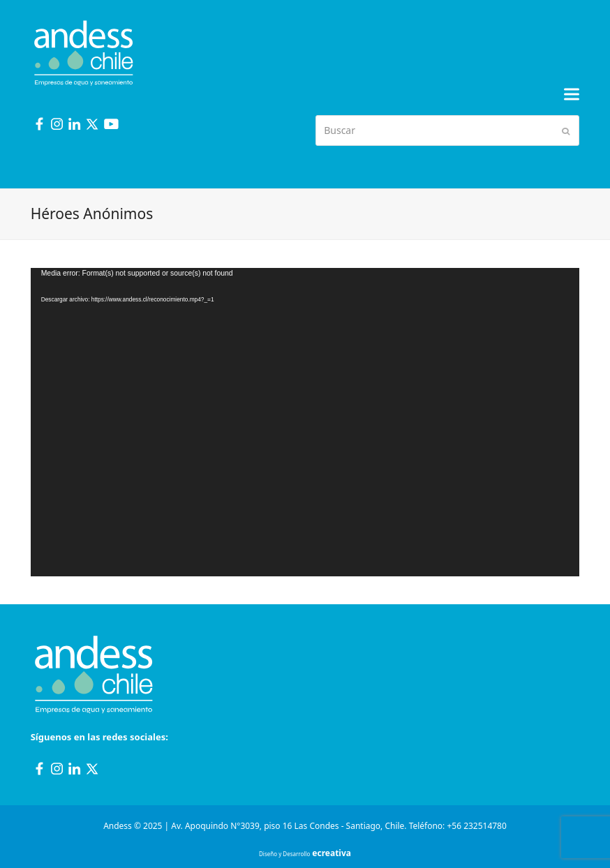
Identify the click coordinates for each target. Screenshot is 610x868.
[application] (305, 422)
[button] (572, 95)
